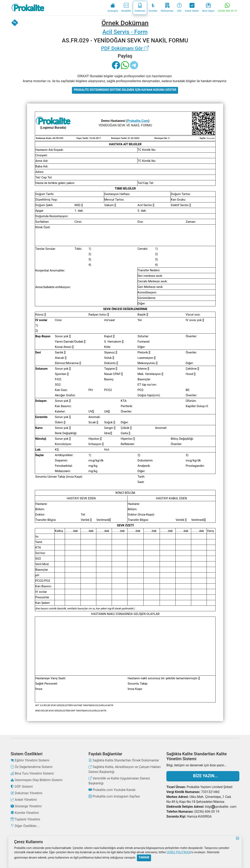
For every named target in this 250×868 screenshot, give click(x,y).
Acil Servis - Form (125, 32)
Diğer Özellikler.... (25, 826)
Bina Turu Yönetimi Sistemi (32, 773)
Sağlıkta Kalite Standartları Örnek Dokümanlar (124, 760)
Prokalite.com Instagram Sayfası (114, 796)
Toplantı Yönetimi (25, 819)
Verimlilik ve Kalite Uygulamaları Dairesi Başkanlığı (119, 781)
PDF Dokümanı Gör (125, 48)
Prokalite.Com (138, 121)
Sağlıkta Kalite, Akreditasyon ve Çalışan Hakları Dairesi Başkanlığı (125, 769)
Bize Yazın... (203, 776)
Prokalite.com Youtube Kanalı (112, 790)
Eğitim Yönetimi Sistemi (30, 760)
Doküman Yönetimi (27, 793)
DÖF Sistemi (22, 787)
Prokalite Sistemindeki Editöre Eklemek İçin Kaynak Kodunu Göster (125, 90)
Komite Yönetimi (25, 813)
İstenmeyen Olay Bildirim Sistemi (37, 780)
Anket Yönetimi (24, 800)
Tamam (144, 857)
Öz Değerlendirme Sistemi (32, 767)
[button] (237, 852)
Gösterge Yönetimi (26, 806)
